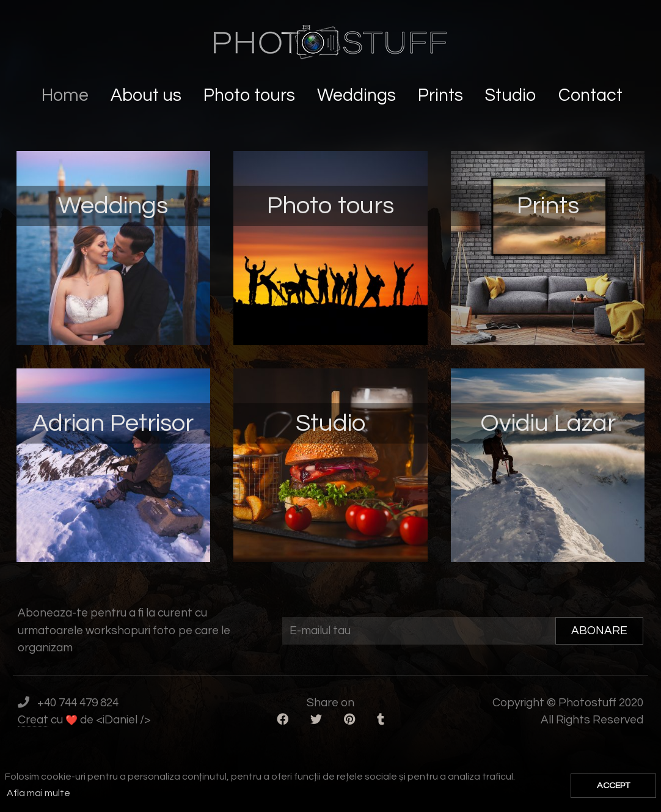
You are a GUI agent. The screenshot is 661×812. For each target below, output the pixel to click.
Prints (442, 96)
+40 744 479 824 (78, 703)
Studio (513, 96)
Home (67, 96)
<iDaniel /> (123, 720)
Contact (592, 96)
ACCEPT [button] (613, 785)
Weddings (358, 96)
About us (148, 96)
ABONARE (599, 631)
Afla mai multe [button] (38, 793)
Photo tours (251, 96)
